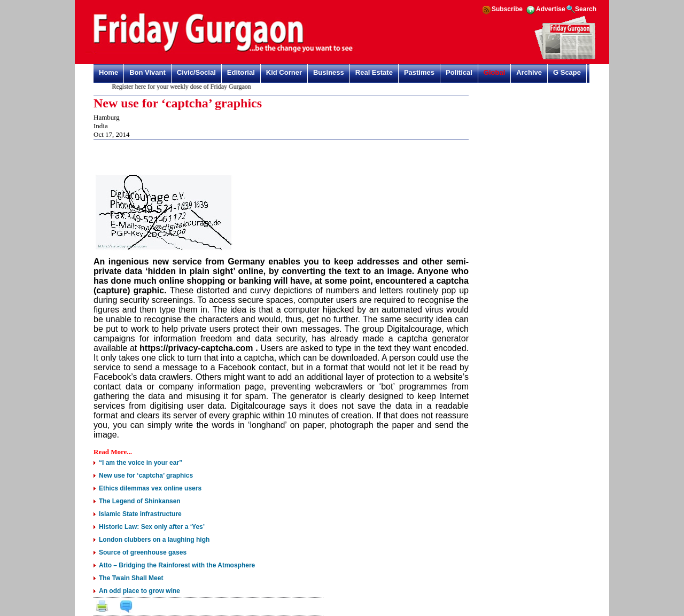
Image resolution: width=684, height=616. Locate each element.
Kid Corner (284, 72)
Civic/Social (196, 72)
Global (494, 72)
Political (459, 72)
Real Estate (374, 72)
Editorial (241, 72)
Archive (529, 72)
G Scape (567, 72)
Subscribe (507, 9)
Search (586, 9)
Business (329, 72)
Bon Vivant (147, 72)
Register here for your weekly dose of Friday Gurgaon (183, 87)
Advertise (551, 9)
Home (108, 72)
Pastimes (419, 72)
